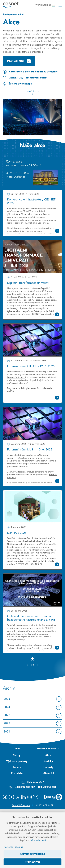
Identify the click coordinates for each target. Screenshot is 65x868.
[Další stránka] (37, 665)
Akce (48, 755)
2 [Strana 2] (34, 665)
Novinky (48, 761)
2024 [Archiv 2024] (7, 707)
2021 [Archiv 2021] (7, 732)
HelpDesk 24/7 (33, 782)
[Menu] (60, 5)
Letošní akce (32, 93)
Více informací (38, 841)
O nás (17, 749)
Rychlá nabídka (45, 5)
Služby (17, 755)
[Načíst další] (32, 658)
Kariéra (17, 767)
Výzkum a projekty (17, 761)
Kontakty (48, 767)
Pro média (17, 773)
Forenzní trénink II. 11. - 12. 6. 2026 (31, 366)
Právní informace (21, 806)
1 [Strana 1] (31, 665)
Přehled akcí (19, 61)
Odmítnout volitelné (32, 854)
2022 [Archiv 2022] (7, 724)
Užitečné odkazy (48, 749)
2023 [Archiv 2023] (7, 715)
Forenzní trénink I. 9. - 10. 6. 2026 (30, 450)
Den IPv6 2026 (17, 533)
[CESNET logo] (11, 5)
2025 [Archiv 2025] (7, 699)
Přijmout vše (33, 862)
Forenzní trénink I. (16, 378)
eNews (48, 774)
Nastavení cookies (13, 847)
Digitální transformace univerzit (28, 283)
